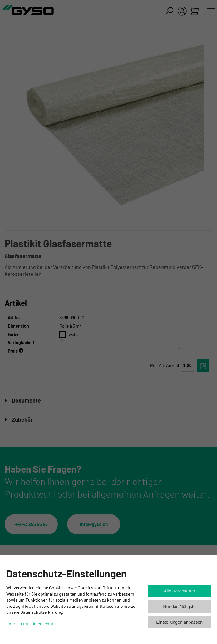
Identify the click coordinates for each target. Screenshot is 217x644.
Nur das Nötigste (180, 607)
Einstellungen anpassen (179, 622)
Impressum (17, 624)
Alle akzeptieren (180, 591)
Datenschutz (43, 624)
